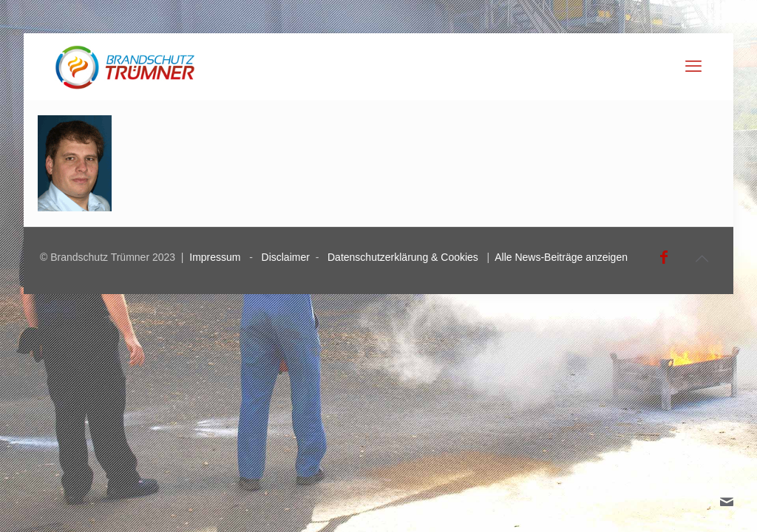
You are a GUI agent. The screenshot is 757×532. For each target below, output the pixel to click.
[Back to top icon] (702, 259)
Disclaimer (286, 257)
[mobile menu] (693, 66)
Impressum (215, 257)
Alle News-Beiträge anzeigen (561, 257)
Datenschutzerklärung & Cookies (403, 257)
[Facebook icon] (664, 257)
